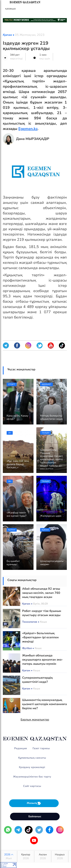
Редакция (21, 748)
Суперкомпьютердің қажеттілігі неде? (37, 680)
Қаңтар (26, 856)
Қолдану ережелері (32, 767)
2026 (9, 856)
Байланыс (35, 816)
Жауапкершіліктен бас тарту (32, 777)
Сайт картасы (32, 786)
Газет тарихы (41, 748)
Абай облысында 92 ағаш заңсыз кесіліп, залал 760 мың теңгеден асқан (41, 593)
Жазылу (34, 803)
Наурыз (60, 856)
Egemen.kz (28, 129)
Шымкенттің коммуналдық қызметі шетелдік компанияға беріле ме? (44, 704)
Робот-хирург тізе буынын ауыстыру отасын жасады (42, 613)
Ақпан (43, 856)
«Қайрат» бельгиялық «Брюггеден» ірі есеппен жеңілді (40, 637)
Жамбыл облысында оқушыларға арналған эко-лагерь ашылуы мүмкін (43, 660)
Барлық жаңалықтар (35, 720)
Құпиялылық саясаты (32, 758)
